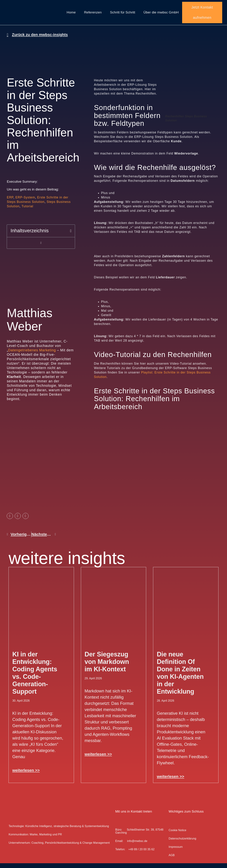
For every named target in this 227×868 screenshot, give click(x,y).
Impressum (176, 852)
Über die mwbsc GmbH (161, 15)
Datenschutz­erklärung (182, 843)
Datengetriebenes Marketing (32, 355)
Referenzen (93, 15)
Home (71, 15)
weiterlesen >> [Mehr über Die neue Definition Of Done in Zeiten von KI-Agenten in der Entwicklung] (170, 781)
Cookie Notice (178, 835)
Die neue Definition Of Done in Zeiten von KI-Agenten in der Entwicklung (180, 678)
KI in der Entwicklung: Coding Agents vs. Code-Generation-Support (35, 678)
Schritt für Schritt (123, 15)
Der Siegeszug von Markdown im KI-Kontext (107, 666)
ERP (10, 202)
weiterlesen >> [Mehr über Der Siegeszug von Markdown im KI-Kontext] (98, 759)
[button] (71, 236)
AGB (172, 860)
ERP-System (25, 202)
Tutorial (27, 211)
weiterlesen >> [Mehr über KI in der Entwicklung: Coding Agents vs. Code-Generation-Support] (26, 775)
